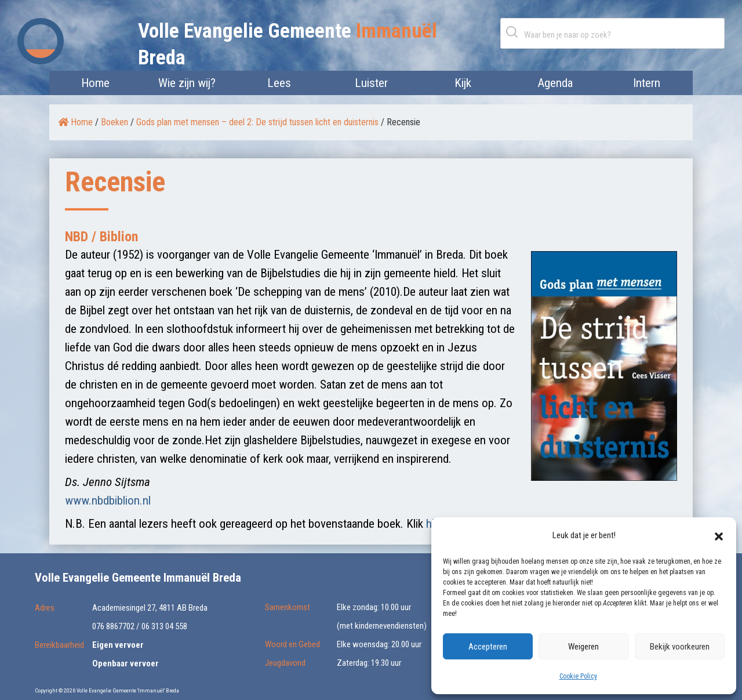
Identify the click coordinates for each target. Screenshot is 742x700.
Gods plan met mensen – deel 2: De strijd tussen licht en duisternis (257, 122)
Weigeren (583, 647)
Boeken (114, 122)
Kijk (463, 83)
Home (95, 83)
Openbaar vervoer (126, 663)
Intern (647, 83)
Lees (279, 83)
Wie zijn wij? (187, 83)
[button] (719, 535)
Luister (371, 83)
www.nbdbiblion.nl (108, 500)
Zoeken (514, 32)
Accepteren (488, 647)
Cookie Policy (578, 676)
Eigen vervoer (118, 645)
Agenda (555, 83)
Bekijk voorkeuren (680, 647)
